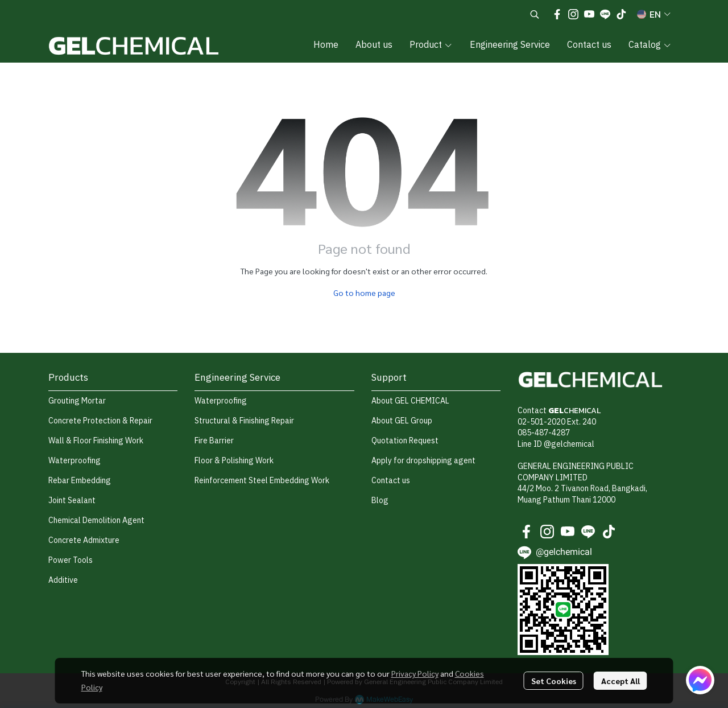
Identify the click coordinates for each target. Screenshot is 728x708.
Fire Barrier (214, 441)
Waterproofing (75, 461)
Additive (63, 580)
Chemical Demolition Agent (96, 520)
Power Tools (71, 560)
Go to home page (364, 293)
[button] (535, 14)
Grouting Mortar (77, 401)
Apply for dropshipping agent (423, 461)
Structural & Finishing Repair (244, 421)
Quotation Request (405, 441)
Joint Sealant (72, 501)
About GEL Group (402, 421)
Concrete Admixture (84, 540)
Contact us (391, 481)
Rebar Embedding (80, 481)
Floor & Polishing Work (234, 461)
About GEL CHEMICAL (410, 401)
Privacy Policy (415, 673)
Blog (380, 501)
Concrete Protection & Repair (100, 421)
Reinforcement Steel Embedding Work (262, 481)
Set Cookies (554, 681)
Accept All (621, 681)
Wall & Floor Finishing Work (96, 441)
